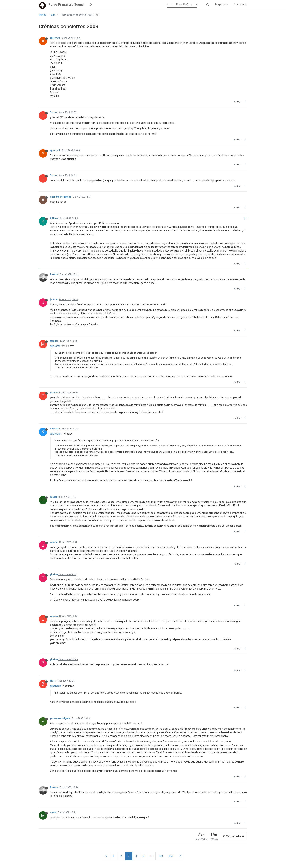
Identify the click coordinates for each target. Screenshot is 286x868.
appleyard (55, 38)
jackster (54, 299)
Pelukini (54, 274)
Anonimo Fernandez (60, 197)
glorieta (54, 575)
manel (53, 812)
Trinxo (53, 112)
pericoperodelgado (60, 718)
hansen (54, 497)
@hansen (55, 686)
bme (52, 681)
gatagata (54, 393)
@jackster (56, 346)
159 (171, 856)
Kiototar (54, 429)
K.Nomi (54, 218)
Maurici (54, 341)
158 (161, 856)
